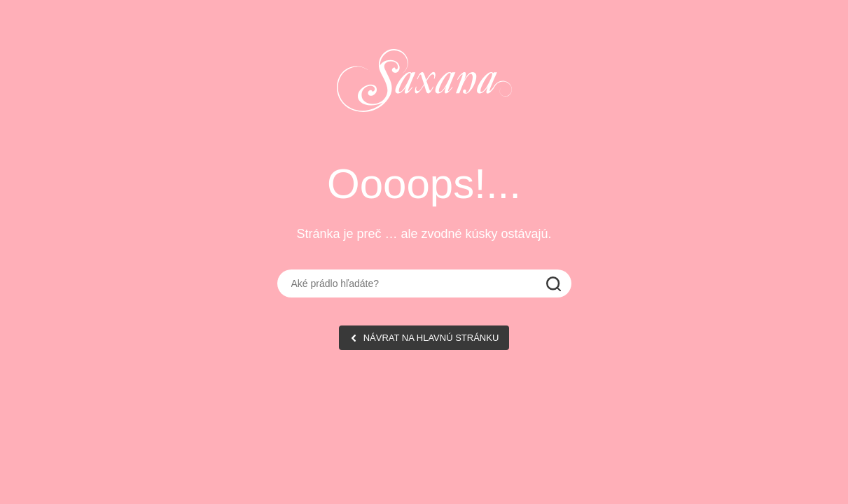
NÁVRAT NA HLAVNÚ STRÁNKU (431, 338)
